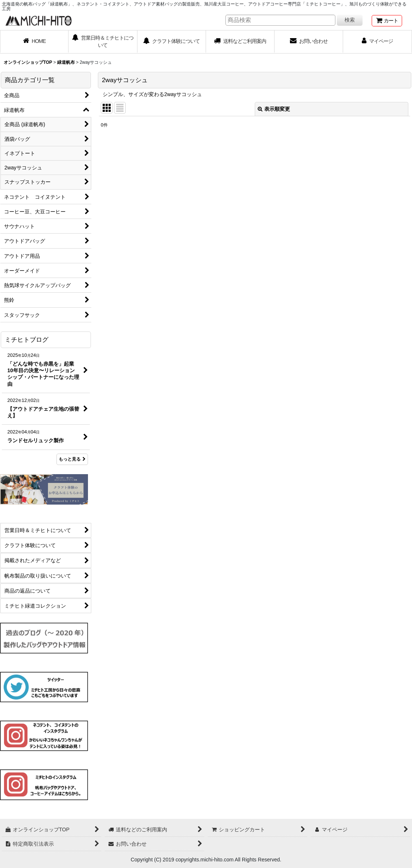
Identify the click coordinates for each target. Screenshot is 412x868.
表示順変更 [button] (274, 109)
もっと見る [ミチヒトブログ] (72, 459)
